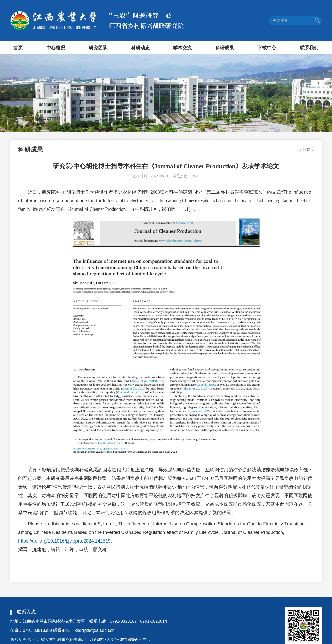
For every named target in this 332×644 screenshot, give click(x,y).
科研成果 (225, 48)
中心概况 (56, 48)
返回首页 (307, 150)
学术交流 (182, 48)
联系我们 (309, 48)
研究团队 (98, 48)
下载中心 (267, 48)
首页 (18, 48)
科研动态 (140, 48)
